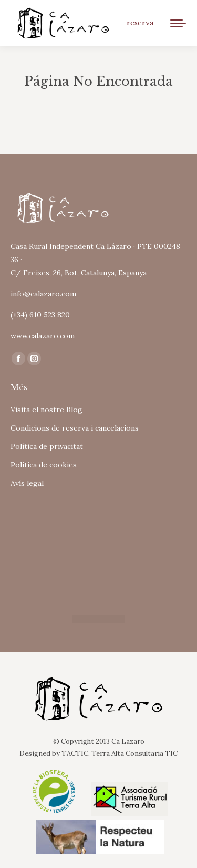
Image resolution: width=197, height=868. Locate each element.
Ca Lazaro (128, 741)
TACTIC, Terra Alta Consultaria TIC (120, 754)
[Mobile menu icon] (178, 23)
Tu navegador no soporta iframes (98, 548)
